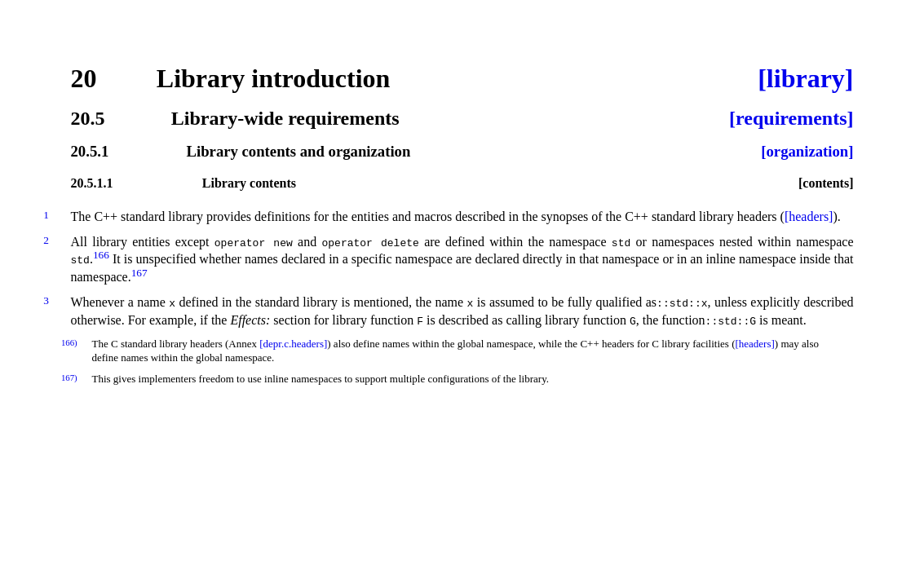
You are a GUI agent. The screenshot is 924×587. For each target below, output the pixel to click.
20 (84, 78)
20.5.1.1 (92, 183)
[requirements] (791, 118)
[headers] (809, 216)
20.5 (88, 118)
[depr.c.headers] (293, 344)
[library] (805, 78)
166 (101, 255)
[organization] (807, 152)
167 (139, 273)
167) (69, 377)
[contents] (826, 183)
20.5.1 (90, 152)
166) (69, 342)
